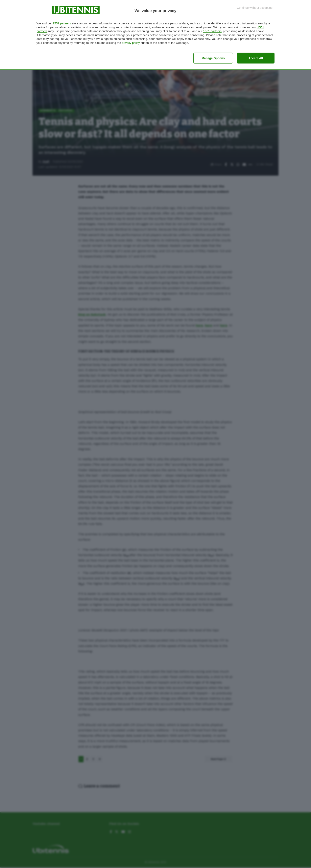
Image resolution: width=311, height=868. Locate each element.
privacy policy (131, 43)
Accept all (256, 58)
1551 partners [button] (62, 23)
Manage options (213, 58)
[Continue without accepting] (255, 8)
